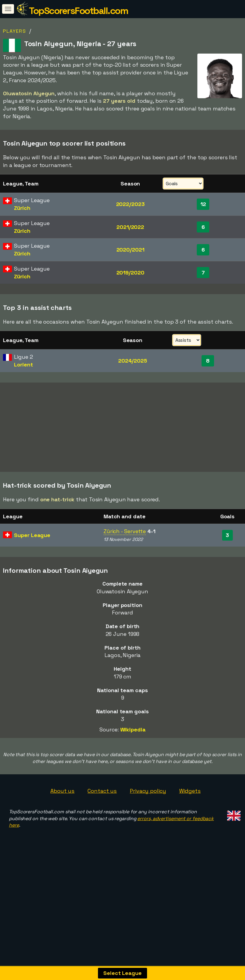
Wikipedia (133, 760)
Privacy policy (148, 821)
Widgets (190, 821)
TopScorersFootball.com (78, 11)
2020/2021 (130, 250)
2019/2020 (130, 273)
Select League (122, 973)
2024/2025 (133, 361)
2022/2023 (130, 204)
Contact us (102, 821)
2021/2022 (130, 227)
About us (62, 821)
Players (15, 31)
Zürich (22, 208)
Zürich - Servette (125, 561)
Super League (32, 565)
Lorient (23, 365)
